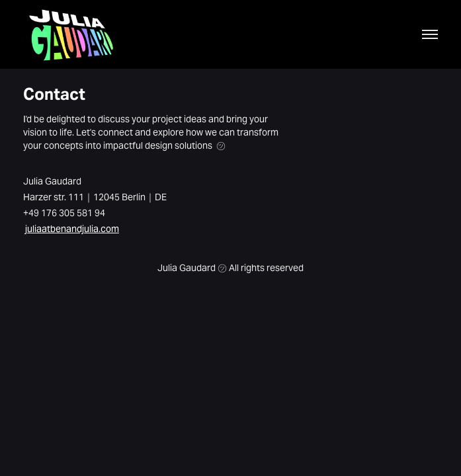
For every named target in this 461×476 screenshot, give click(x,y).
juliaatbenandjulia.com (72, 229)
